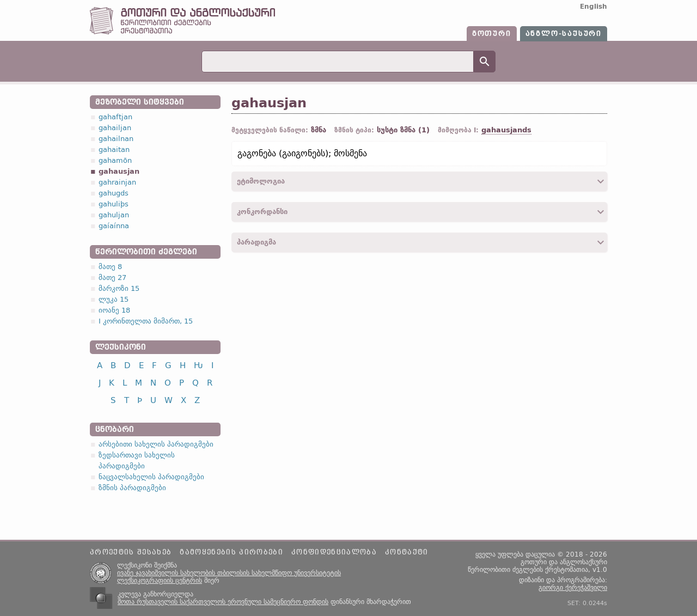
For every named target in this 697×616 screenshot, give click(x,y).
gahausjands (506, 130)
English (594, 7)
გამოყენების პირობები (231, 552)
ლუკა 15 (114, 299)
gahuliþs (114, 204)
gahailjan (115, 128)
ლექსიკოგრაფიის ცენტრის (160, 581)
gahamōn (115, 160)
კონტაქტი (407, 552)
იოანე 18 (114, 310)
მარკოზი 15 (119, 288)
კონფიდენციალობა (334, 552)
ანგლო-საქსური (564, 34)
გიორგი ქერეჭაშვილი (573, 588)
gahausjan (119, 171)
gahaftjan (115, 117)
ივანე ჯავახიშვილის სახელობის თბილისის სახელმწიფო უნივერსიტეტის (229, 573)
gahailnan (116, 139)
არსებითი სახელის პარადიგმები (156, 444)
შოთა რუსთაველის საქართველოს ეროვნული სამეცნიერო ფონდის (223, 602)
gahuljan (114, 215)
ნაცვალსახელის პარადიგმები (151, 477)
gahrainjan (117, 182)
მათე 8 (110, 267)
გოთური (492, 34)
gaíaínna (114, 226)
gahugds (114, 193)
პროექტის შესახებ (131, 552)
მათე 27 (112, 277)
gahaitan (114, 150)
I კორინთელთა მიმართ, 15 (146, 321)
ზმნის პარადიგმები (132, 488)
